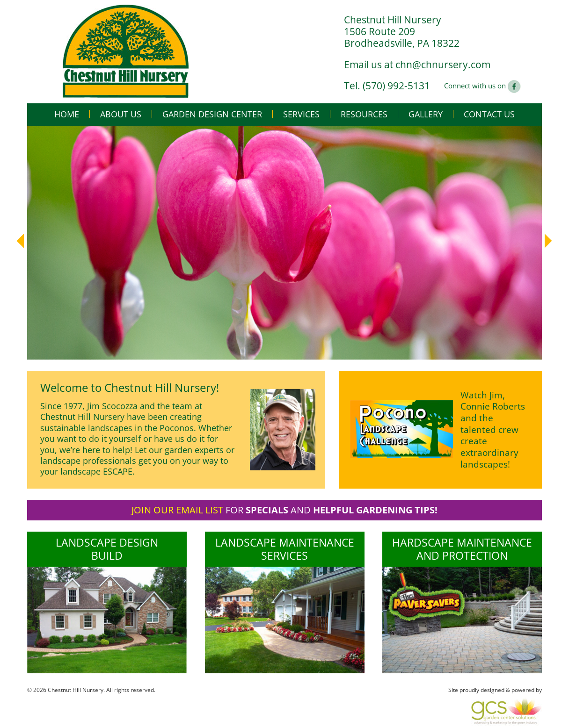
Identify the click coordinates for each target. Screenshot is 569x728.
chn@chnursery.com (443, 65)
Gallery (426, 114)
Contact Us (489, 114)
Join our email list (177, 510)
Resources (364, 114)
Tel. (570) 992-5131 (387, 86)
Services (301, 114)
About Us (121, 114)
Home (67, 114)
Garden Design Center (212, 114)
